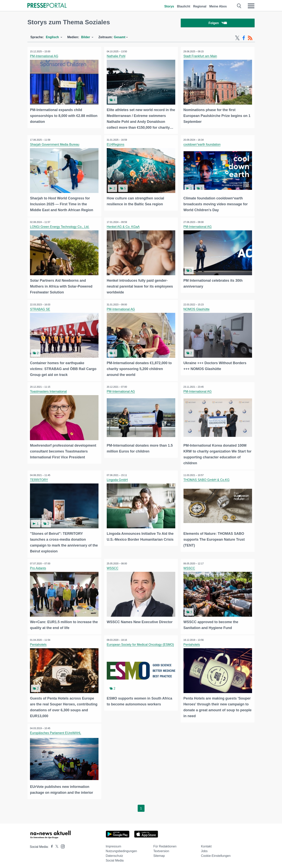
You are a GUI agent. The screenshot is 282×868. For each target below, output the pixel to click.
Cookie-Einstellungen (216, 854)
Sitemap (159, 854)
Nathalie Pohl (116, 57)
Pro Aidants (38, 567)
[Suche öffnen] (239, 6)
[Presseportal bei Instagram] (62, 844)
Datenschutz (114, 854)
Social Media (115, 858)
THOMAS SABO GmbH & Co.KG (207, 479)
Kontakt (206, 844)
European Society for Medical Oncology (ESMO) (141, 643)
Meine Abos (218, 6)
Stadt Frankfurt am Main (201, 57)
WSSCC (113, 567)
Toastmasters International (49, 391)
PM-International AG (44, 57)
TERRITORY (39, 479)
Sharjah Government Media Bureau (55, 145)
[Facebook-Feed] (244, 39)
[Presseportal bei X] (56, 845)
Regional (200, 6)
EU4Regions (116, 145)
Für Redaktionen (165, 844)
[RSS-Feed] (250, 39)
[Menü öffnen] (251, 6)
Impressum (113, 844)
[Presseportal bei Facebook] (51, 845)
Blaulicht (184, 6)
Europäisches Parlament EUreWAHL (56, 731)
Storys (169, 6)
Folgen (218, 23)
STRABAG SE (40, 309)
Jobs (204, 849)
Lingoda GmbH (118, 479)
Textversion (161, 849)
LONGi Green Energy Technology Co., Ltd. (60, 227)
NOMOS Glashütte (197, 309)
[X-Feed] (237, 39)
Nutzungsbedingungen (121, 849)
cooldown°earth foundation (202, 145)
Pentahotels (39, 643)
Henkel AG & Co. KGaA (124, 227)
